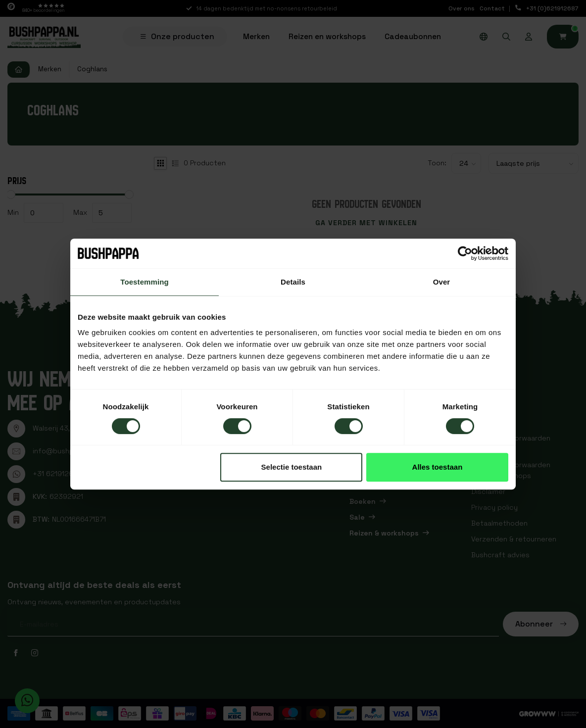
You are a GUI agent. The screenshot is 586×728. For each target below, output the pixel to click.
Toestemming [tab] (145, 282)
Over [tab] (442, 282)
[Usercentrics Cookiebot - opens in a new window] (465, 253)
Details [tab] (293, 282)
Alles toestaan (438, 467)
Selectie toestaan (292, 467)
